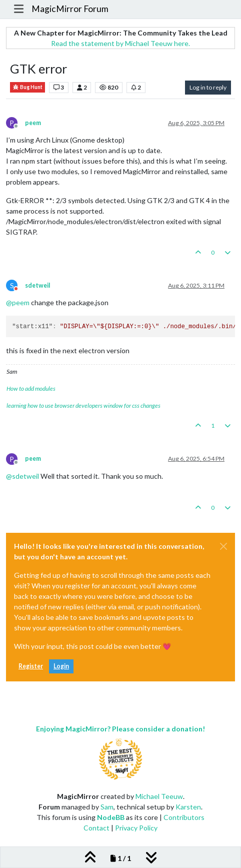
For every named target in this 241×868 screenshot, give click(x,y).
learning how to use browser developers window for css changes (83, 405)
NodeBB (111, 817)
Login (61, 666)
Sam (107, 807)
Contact (96, 828)
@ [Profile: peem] (18, 302)
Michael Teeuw (159, 796)
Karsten (188, 807)
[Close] (223, 546)
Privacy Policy (136, 828)
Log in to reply (208, 87)
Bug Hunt (27, 87)
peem (33, 123)
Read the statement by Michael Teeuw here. (120, 43)
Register (31, 666)
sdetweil (37, 285)
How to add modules (31, 388)
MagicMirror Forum (70, 9)
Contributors (184, 817)
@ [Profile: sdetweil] (22, 476)
